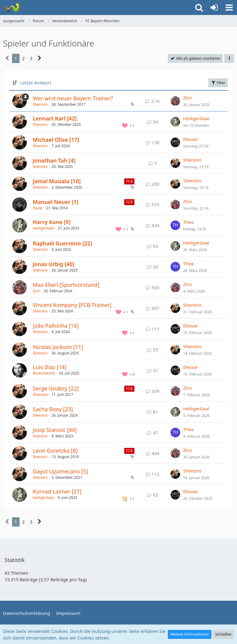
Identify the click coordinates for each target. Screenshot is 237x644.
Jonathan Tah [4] (54, 160)
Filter (218, 83)
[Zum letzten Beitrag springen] (175, 101)
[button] (229, 8)
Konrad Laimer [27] (57, 491)
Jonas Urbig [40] (54, 264)
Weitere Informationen (190, 634)
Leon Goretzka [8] (55, 451)
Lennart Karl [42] (55, 118)
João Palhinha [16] (56, 326)
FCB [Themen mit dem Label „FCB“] (129, 181)
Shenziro (40, 104)
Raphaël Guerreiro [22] (62, 243)
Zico (188, 98)
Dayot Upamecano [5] (60, 471)
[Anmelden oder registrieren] (214, 8)
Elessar (191, 139)
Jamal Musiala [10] (57, 181)
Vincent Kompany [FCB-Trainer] (72, 305)
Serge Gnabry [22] (56, 388)
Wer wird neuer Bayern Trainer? (73, 98)
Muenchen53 (44, 373)
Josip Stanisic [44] (55, 430)
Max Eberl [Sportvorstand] (66, 285)
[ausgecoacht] (11, 8)
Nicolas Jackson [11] (58, 347)
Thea (188, 222)
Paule (37, 208)
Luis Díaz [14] (50, 367)
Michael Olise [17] (56, 140)
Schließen (223, 634)
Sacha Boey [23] (53, 409)
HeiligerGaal (196, 118)
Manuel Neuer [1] (56, 202)
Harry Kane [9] (52, 222)
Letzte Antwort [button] (36, 83)
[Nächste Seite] (40, 58)
